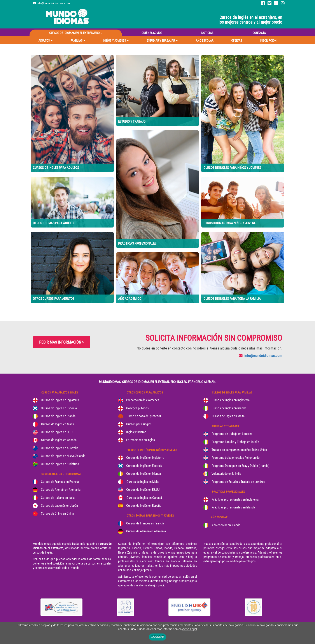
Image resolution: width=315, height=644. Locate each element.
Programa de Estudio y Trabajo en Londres (238, 482)
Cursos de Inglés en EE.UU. (58, 432)
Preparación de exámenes (143, 400)
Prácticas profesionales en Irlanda (233, 507)
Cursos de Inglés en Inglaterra (60, 400)
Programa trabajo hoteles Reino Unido (236, 458)
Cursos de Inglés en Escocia (59, 408)
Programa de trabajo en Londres (232, 434)
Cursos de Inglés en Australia (59, 448)
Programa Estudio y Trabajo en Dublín (235, 442)
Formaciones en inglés (141, 440)
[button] (45, 41)
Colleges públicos (137, 408)
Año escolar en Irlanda (226, 525)
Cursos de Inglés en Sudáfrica (60, 464)
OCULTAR (157, 637)
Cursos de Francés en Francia (60, 482)
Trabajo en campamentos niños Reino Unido (239, 450)
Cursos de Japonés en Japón (59, 506)
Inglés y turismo (136, 432)
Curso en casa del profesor (144, 416)
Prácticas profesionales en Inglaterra (235, 499)
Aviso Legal (190, 629)
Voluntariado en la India (226, 474)
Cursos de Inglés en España (144, 506)
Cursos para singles (139, 424)
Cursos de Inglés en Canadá (59, 440)
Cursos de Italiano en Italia (58, 498)
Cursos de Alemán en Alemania (61, 490)
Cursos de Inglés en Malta (58, 424)
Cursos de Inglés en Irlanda (58, 416)
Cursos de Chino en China (57, 513)
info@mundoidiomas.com (53, 3)
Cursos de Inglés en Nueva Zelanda (63, 456)
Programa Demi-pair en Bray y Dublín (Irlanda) (241, 466)
